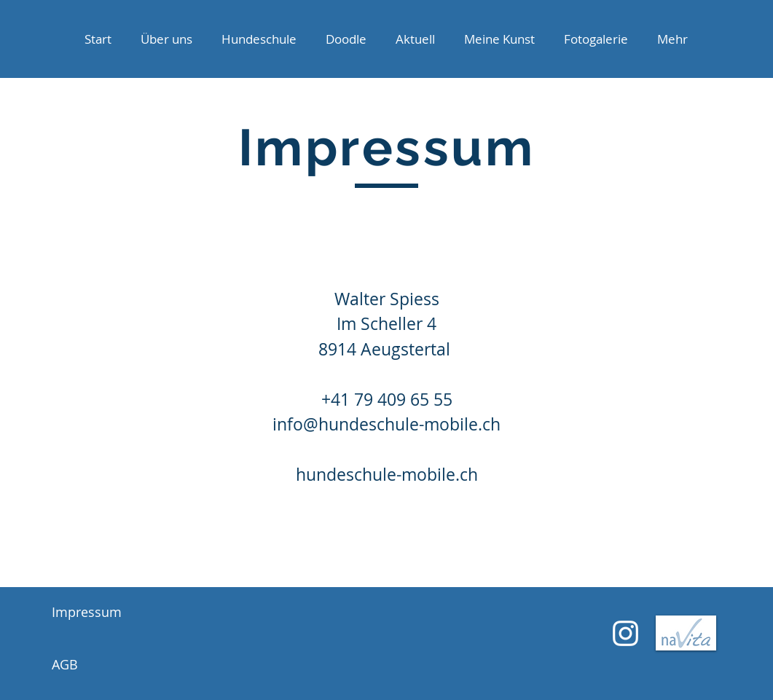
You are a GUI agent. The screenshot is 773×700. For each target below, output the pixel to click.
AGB (65, 664)
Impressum (87, 612)
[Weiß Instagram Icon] (625, 633)
